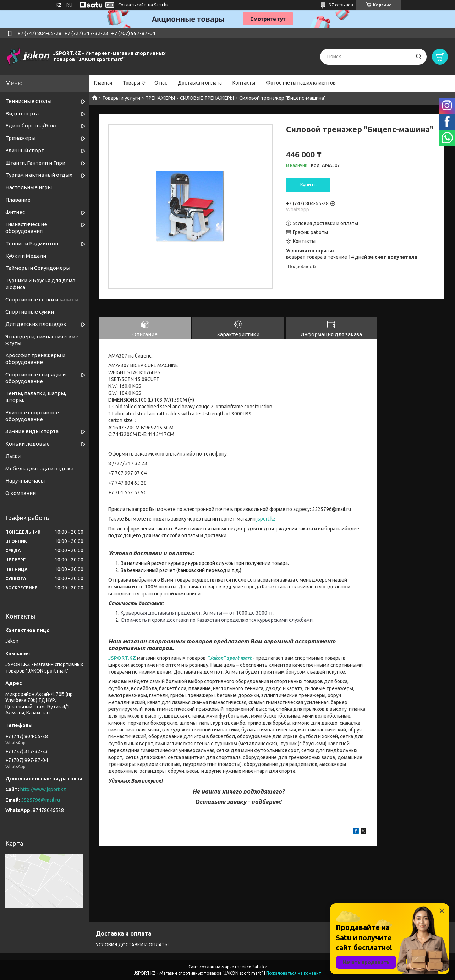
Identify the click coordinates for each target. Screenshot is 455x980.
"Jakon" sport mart (229, 658)
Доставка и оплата (200, 83)
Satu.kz (260, 967)
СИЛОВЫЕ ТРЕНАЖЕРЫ (207, 98)
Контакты (244, 83)
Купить (308, 185)
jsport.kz (266, 519)
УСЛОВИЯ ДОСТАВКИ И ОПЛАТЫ (132, 944)
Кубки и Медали (26, 256)
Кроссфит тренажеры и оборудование (35, 359)
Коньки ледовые (28, 444)
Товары (131, 83)
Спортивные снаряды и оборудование (35, 378)
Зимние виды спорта (32, 431)
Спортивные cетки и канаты (42, 300)
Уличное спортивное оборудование (32, 416)
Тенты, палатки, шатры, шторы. (36, 397)
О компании (21, 493)
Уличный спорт (25, 150)
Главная (103, 83)
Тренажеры (20, 138)
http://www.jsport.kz (43, 789)
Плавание (18, 200)
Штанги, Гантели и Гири (35, 163)
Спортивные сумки (30, 312)
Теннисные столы (28, 101)
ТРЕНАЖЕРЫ (160, 98)
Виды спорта (22, 113)
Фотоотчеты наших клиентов (301, 83)
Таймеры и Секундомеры (38, 268)
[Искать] (419, 57)
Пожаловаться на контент (294, 973)
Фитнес (15, 212)
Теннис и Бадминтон (32, 243)
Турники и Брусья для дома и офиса (40, 284)
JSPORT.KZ (122, 658)
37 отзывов (341, 5)
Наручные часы (25, 481)
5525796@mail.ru (40, 800)
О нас (161, 83)
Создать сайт (132, 5)
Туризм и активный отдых (39, 175)
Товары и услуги (121, 98)
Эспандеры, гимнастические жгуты (42, 340)
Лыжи (13, 456)
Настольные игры (29, 187)
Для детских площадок (36, 324)
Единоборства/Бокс (31, 126)
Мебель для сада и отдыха (39, 469)
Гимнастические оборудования (26, 228)
